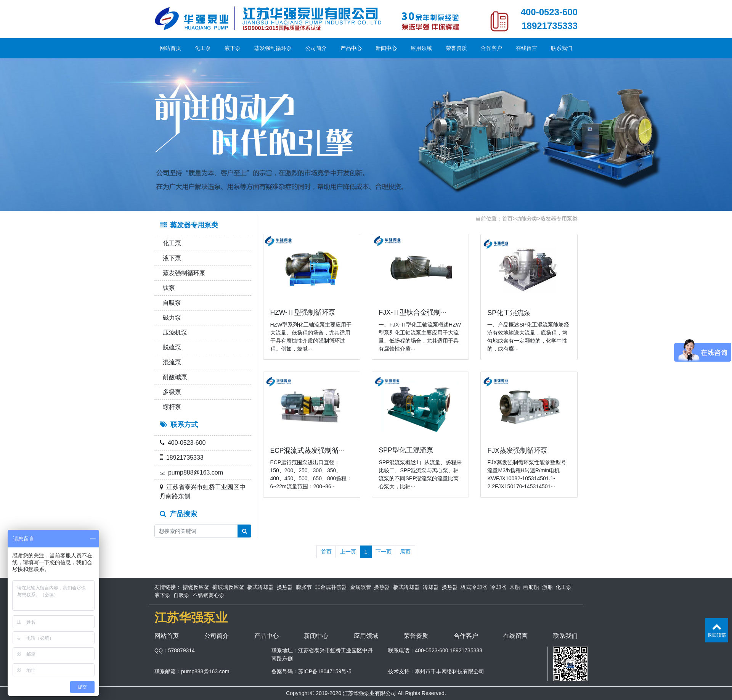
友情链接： (168, 587)
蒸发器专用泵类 (559, 219)
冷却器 (431, 587)
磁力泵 (170, 318)
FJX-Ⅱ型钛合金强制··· (413, 312)
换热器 (285, 587)
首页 (507, 219)
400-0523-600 (549, 12)
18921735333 (550, 26)
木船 (515, 587)
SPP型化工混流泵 (406, 450)
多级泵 (170, 392)
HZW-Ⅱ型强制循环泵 (303, 312)
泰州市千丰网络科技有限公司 (449, 671)
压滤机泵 (173, 332)
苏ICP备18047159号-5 (325, 671)
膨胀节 (304, 587)
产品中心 (351, 48)
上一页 (348, 552)
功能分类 (527, 219)
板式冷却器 (260, 587)
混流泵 (170, 362)
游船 (547, 587)
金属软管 (361, 587)
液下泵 (233, 48)
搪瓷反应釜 (196, 587)
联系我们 (562, 48)
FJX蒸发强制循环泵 (517, 451)
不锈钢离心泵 (209, 595)
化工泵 (203, 48)
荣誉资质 (456, 48)
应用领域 (421, 48)
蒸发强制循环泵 (273, 48)
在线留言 (527, 48)
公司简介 (316, 48)
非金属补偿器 (331, 587)
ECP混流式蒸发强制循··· (307, 451)
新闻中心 (386, 48)
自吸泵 (170, 303)
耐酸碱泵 (173, 377)
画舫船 (531, 587)
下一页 (384, 552)
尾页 (405, 552)
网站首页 (170, 48)
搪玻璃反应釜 (228, 587)
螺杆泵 (170, 407)
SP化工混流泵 (509, 313)
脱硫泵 (170, 347)
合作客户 (491, 48)
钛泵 (167, 288)
